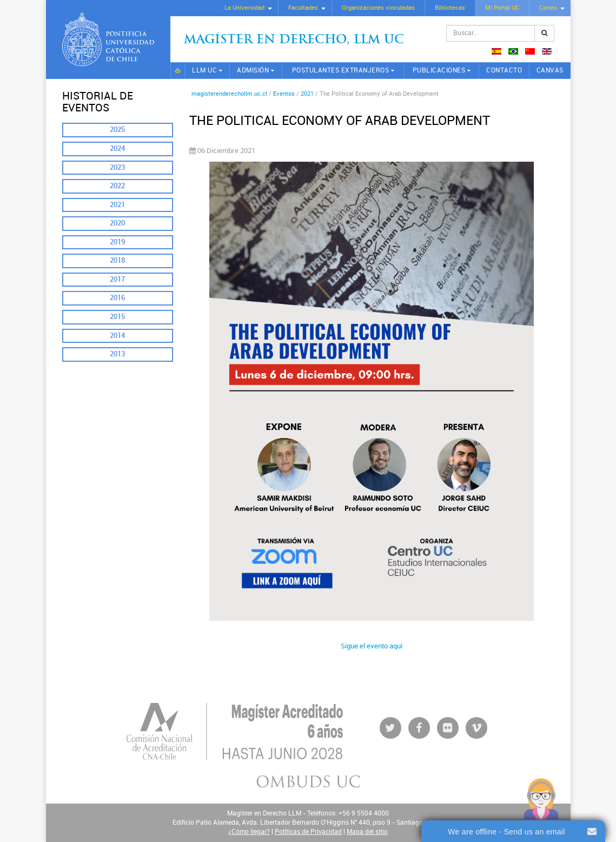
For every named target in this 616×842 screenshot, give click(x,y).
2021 (117, 205)
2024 (117, 148)
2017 (117, 279)
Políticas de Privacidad (308, 832)
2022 (117, 186)
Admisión (253, 70)
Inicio (178, 71)
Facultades (303, 8)
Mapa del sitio (367, 832)
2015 (117, 317)
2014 (117, 336)
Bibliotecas (450, 8)
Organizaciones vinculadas (378, 8)
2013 (117, 354)
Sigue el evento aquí (372, 646)
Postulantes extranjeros (341, 70)
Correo (548, 8)
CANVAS (550, 70)
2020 (117, 223)
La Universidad (244, 8)
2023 (117, 167)
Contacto (504, 70)
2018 (117, 260)
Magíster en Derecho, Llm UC (294, 40)
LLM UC (204, 70)
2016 (117, 298)
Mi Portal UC (502, 8)
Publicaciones (439, 70)
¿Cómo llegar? (249, 832)
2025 (117, 130)
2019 (117, 242)
